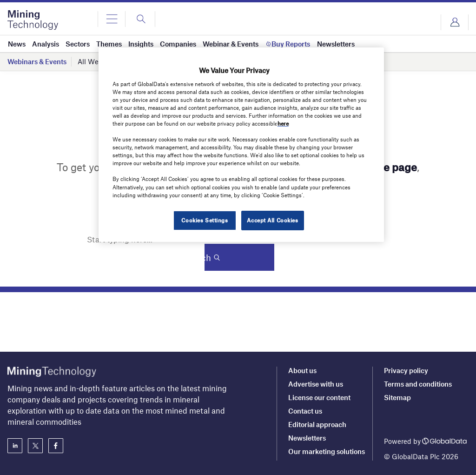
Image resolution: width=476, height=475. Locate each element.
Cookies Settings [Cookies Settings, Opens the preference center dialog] (205, 220)
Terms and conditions (418, 384)
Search (235, 258)
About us (302, 370)
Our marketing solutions (327, 451)
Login (455, 22)
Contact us (305, 411)
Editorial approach (317, 424)
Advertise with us (316, 384)
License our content (319, 397)
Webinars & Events (37, 61)
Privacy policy (406, 370)
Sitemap (397, 397)
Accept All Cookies (272, 220)
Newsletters (307, 438)
